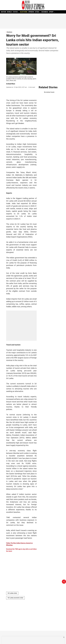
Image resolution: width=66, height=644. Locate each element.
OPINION (31, 12)
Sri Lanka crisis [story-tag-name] (12, 593)
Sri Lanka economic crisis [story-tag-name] (15, 598)
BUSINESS (45, 12)
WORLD (9, 12)
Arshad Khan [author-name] (11, 84)
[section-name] (33, 32)
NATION (4, 12)
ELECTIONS (24, 12)
